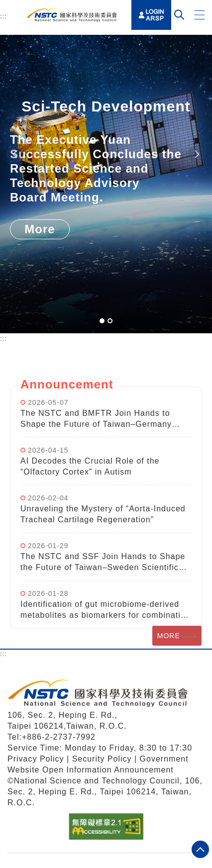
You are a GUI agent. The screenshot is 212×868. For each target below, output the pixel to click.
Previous (15, 154)
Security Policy (103, 759)
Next (196, 154)
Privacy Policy (36, 759)
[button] (200, 15)
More (40, 229)
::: (3, 16)
